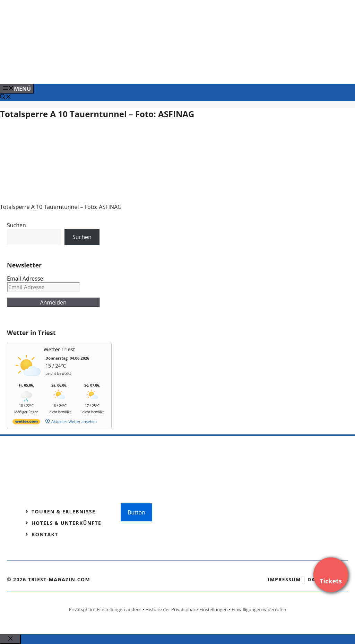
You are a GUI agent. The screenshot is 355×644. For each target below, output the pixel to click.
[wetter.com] (26, 423)
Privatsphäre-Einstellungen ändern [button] (105, 609)
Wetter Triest (59, 349)
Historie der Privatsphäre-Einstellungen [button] (187, 609)
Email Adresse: (26, 279)
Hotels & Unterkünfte (66, 523)
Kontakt (45, 534)
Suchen (16, 225)
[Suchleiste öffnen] (6, 97)
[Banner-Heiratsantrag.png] (140, 71)
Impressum (284, 579)
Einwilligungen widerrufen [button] (259, 609)
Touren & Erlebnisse (63, 511)
